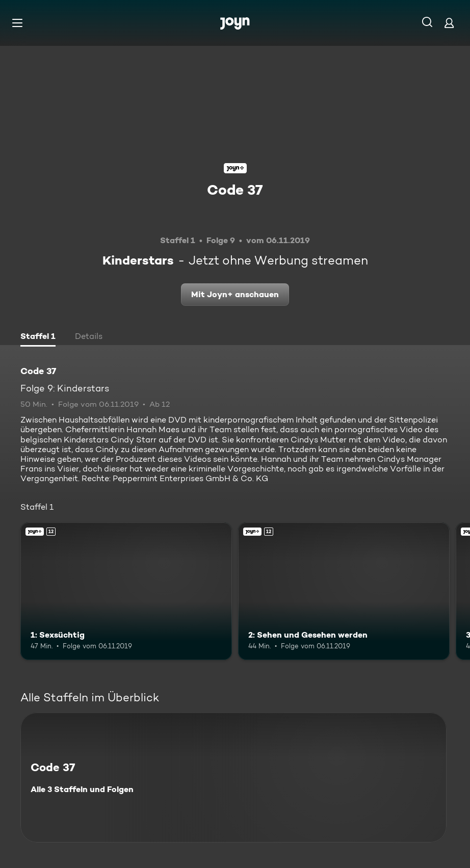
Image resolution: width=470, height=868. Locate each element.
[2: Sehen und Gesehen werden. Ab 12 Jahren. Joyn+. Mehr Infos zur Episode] (344, 591)
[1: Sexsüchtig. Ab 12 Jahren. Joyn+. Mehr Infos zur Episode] (126, 591)
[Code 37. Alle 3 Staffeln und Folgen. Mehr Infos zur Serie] (233, 778)
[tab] (38, 337)
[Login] (449, 23)
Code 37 (235, 190)
